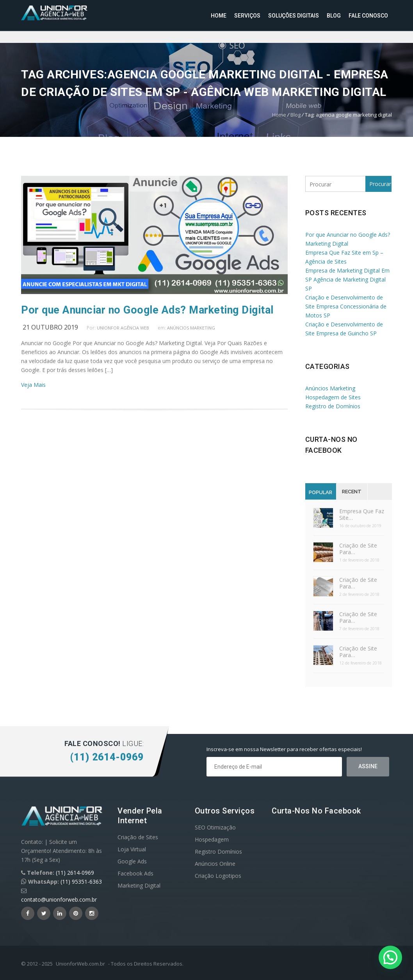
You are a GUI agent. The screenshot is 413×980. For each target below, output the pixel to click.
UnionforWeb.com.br (80, 964)
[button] (390, 957)
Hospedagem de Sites (333, 397)
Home (219, 16)
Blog (334, 16)
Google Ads (132, 861)
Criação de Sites (138, 837)
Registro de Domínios (333, 406)
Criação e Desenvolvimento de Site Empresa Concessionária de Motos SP (346, 306)
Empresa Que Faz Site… (362, 514)
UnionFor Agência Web (123, 328)
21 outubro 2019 (50, 327)
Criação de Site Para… (358, 549)
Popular (320, 492)
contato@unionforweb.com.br (59, 899)
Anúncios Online (215, 864)
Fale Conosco (368, 16)
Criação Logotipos (218, 876)
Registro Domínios (218, 852)
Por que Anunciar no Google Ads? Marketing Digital (147, 310)
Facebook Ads (135, 873)
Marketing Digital (139, 885)
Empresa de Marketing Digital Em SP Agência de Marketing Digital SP (347, 279)
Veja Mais (33, 385)
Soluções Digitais (294, 16)
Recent (352, 492)
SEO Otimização (215, 827)
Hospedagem (212, 839)
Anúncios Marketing (191, 328)
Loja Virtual (132, 849)
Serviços (247, 16)
